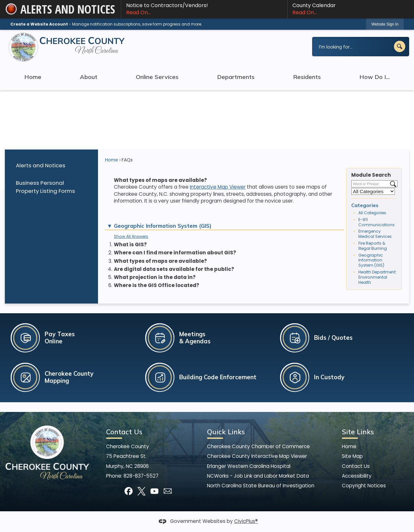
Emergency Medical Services (375, 234)
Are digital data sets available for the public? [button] (174, 269)
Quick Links (226, 432)
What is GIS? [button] (130, 244)
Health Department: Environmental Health (377, 277)
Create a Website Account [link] (39, 24)
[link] (385, 24)
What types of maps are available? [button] (160, 261)
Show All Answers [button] (131, 236)
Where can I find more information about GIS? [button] (175, 253)
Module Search (371, 175)
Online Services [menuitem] (157, 77)
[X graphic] (142, 491)
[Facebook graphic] (129, 491)
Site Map (352, 456)
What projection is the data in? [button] (155, 277)
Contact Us (356, 466)
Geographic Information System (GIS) (371, 260)
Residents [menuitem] (307, 77)
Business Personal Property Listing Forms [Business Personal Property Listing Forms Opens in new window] (45, 187)
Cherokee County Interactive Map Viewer (257, 456)
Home (112, 160)
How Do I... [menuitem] (375, 77)
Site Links (358, 432)
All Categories (372, 213)
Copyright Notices (364, 486)
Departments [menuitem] (236, 77)
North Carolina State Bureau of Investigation (261, 486)
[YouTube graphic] (154, 491)
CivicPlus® (246, 521)
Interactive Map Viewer (218, 187)
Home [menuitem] (33, 77)
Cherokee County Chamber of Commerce (258, 446)
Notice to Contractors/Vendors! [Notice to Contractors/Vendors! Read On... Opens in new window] (204, 9)
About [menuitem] (89, 77)
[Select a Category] (373, 191)
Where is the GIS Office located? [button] (157, 285)
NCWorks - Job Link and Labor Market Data (258, 476)
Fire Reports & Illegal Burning (373, 246)
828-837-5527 (141, 476)
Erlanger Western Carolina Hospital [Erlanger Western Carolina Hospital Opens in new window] (249, 466)
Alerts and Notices (41, 165)
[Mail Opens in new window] (168, 491)
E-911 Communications (376, 222)
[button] (400, 46)
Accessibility (357, 476)
